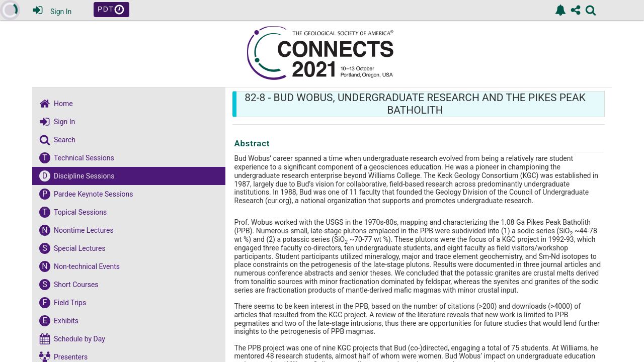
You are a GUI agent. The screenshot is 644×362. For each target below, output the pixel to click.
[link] (560, 10)
